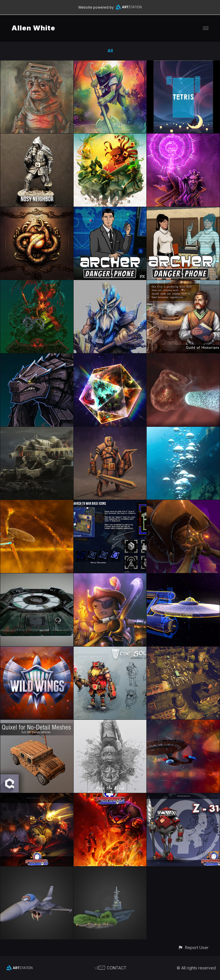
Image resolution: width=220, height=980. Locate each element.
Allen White (33, 28)
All (110, 51)
